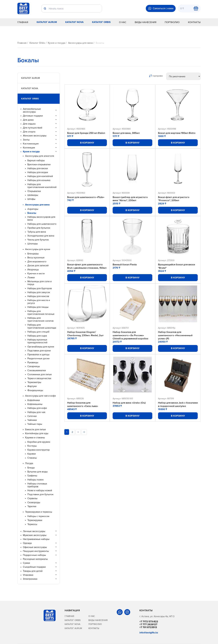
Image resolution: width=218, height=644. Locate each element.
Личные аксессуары (34, 531)
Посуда (29, 463)
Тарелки (32, 506)
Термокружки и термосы (39, 512)
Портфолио (172, 22)
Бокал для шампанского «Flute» (86, 197)
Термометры (34, 382)
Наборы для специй (38, 332)
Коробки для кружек (39, 442)
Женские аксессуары (35, 136)
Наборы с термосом (38, 516)
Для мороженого (37, 261)
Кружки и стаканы (35, 437)
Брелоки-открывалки (39, 164)
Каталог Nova (74, 22)
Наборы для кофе (37, 408)
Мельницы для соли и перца (40, 283)
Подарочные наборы (34, 555)
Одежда (27, 543)
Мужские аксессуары (35, 535)
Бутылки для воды (37, 472)
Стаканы (32, 458)
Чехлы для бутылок (38, 240)
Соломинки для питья (40, 374)
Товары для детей (33, 571)
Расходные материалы (35, 559)
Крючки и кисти (36, 273)
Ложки (31, 277)
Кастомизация (31, 144)
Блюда (31, 468)
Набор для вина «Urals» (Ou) (130, 407)
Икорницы (33, 270)
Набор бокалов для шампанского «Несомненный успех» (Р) (176, 339)
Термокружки (35, 520)
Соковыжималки (37, 370)
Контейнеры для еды (37, 433)
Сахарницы (34, 366)
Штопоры (33, 244)
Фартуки (32, 386)
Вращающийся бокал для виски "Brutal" (177, 267)
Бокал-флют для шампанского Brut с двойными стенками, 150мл (85, 268)
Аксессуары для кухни (38, 249)
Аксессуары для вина (81, 43)
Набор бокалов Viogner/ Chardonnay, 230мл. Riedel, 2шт (86, 338)
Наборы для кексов (38, 296)
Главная (23, 22)
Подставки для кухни (39, 351)
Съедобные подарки (34, 567)
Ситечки (32, 416)
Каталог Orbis (101, 22)
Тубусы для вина (37, 232)
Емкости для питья (35, 429)
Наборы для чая (36, 412)
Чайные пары (35, 424)
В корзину (87, 143)
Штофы (31, 199)
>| (84, 440)
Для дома (28, 120)
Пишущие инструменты (36, 551)
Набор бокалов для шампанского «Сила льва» (83, 409)
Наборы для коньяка (39, 180)
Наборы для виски (38, 168)
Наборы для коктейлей (40, 176)
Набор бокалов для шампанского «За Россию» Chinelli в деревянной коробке (131, 339)
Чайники (32, 420)
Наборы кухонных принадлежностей (37, 341)
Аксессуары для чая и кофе (40, 396)
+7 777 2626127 (148, 624)
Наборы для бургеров (40, 288)
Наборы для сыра (37, 336)
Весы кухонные (36, 258)
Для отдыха (29, 124)
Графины (32, 476)
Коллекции (29, 148)
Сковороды (34, 502)
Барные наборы (36, 160)
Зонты (26, 140)
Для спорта (29, 132)
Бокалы (100, 43)
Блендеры (33, 254)
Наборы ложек (36, 480)
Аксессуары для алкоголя (40, 156)
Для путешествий (33, 128)
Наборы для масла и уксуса (39, 302)
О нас (123, 22)
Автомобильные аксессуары (32, 110)
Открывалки (34, 191)
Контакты (194, 22)
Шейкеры (33, 195)
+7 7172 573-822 (149, 621)
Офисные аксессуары (35, 547)
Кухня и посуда (56, 43)
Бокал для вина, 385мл (127, 133)
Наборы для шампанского (42, 224)
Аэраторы (33, 209)
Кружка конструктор (39, 450)
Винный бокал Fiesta (125, 265)
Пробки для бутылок (39, 228)
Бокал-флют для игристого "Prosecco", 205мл (174, 199)
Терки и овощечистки (39, 378)
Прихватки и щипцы (38, 354)
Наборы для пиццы (38, 307)
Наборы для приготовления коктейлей (42, 186)
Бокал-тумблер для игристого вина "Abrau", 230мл (131, 199)
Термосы (32, 524)
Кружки (32, 454)
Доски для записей (38, 265)
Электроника (30, 579)
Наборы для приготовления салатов (40, 319)
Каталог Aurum (47, 22)
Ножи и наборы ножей (40, 490)
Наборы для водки (38, 172)
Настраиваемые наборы (36, 539)
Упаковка (28, 575)
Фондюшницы (35, 390)
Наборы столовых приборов (37, 485)
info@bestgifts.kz (149, 633)
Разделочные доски (38, 358)
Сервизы (32, 498)
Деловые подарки (33, 116)
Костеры (32, 446)
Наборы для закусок (39, 292)
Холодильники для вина (41, 236)
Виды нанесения (146, 22)
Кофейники (34, 400)
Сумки (26, 563)
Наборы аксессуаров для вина (41, 218)
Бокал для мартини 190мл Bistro (177, 133)
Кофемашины (35, 404)
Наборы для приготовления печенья (41, 313)
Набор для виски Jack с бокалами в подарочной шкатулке (173, 411)
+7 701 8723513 (148, 627)
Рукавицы (33, 362)
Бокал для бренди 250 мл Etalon (87, 133)
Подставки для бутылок (40, 494)
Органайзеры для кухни (41, 347)
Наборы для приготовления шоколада (42, 326)
